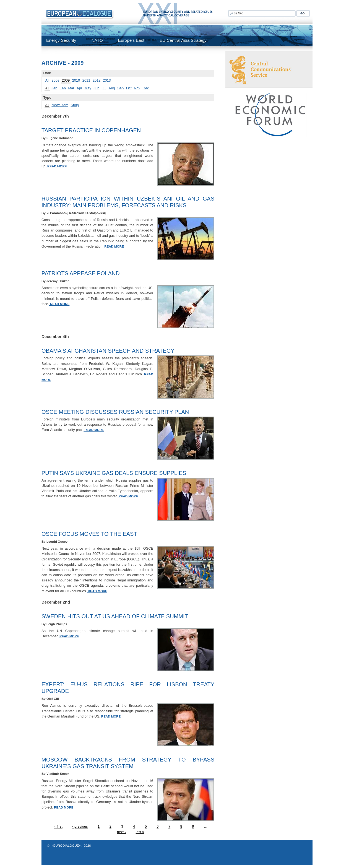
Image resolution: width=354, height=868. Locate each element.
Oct (129, 88)
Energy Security (61, 40)
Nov (137, 88)
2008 (55, 80)
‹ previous (80, 827)
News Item (60, 105)
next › (121, 832)
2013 (107, 80)
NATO (97, 40)
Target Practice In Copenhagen (91, 130)
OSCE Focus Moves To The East (89, 534)
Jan (54, 88)
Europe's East (131, 40)
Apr (79, 88)
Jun (97, 88)
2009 (66, 80)
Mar (71, 88)
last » (140, 832)
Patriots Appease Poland (81, 273)
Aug (112, 88)
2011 (86, 80)
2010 (76, 80)
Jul (104, 88)
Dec (146, 88)
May (88, 88)
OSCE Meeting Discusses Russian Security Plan (115, 412)
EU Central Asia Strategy (183, 40)
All (47, 80)
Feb (63, 88)
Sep (120, 88)
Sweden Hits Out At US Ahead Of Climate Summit (115, 616)
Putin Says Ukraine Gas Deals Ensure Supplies (114, 473)
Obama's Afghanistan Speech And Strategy (108, 351)
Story (75, 105)
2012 (97, 80)
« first (58, 827)
